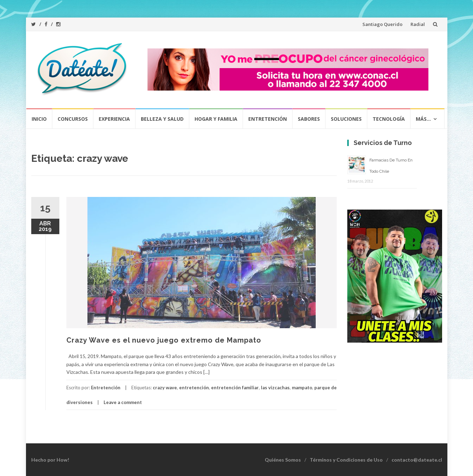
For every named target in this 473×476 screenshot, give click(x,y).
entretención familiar (235, 388)
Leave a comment (123, 402)
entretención (194, 388)
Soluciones (346, 119)
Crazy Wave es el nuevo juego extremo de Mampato (164, 340)
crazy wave (165, 388)
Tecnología (389, 119)
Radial (418, 24)
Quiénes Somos (283, 460)
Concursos (73, 119)
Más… (423, 119)
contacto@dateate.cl (417, 460)
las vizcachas (275, 388)
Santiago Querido (382, 24)
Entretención (268, 119)
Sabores (309, 119)
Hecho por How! (50, 460)
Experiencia (114, 119)
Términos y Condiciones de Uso (346, 460)
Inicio (39, 119)
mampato (302, 388)
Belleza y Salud (162, 119)
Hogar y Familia (216, 119)
